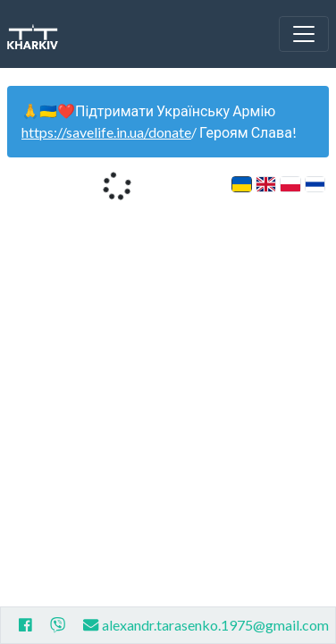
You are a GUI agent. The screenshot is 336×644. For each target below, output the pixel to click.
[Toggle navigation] (304, 34)
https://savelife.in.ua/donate (106, 132)
